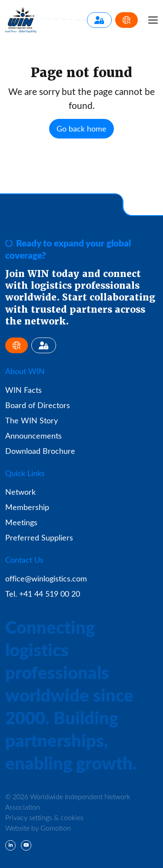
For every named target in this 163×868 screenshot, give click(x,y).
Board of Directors (38, 405)
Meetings (21, 522)
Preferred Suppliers (39, 537)
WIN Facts (23, 390)
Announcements (33, 436)
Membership (27, 507)
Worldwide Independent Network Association (21, 20)
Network (20, 492)
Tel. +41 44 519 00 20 (43, 594)
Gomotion (56, 828)
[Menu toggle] (153, 20)
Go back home (81, 128)
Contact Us (24, 560)
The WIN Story (32, 420)
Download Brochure (40, 451)
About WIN (25, 371)
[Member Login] (99, 20)
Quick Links (25, 473)
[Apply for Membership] (126, 20)
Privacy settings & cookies (44, 817)
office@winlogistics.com (46, 578)
